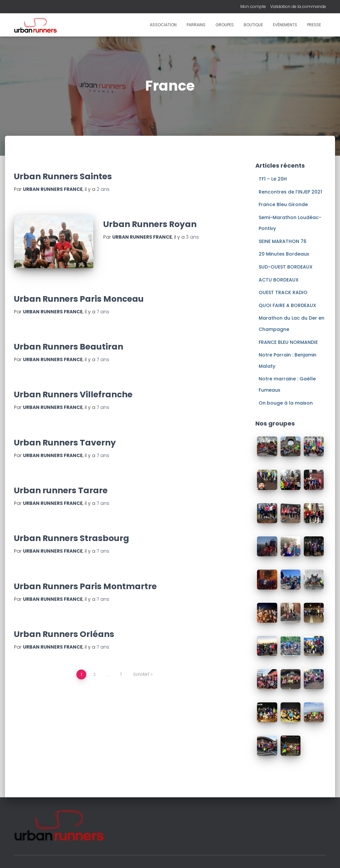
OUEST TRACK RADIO (283, 292)
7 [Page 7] (121, 675)
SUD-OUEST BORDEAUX (286, 267)
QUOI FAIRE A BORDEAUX (287, 305)
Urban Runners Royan (150, 224)
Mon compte (253, 6)
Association (163, 25)
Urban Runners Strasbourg (72, 539)
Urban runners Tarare (61, 491)
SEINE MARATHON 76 (283, 241)
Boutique (253, 25)
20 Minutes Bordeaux (284, 254)
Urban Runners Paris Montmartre (85, 587)
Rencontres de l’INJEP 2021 (290, 192)
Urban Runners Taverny (65, 443)
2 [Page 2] (94, 675)
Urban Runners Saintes (63, 176)
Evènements (285, 25)
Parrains (196, 25)
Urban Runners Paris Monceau (79, 299)
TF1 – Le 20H (273, 179)
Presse (314, 25)
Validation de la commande (298, 6)
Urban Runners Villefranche (73, 395)
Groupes (225, 25)
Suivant (141, 675)
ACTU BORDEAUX (279, 280)
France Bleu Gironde (283, 204)
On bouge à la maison (286, 403)
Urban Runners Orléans (64, 634)
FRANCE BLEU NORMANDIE (288, 342)
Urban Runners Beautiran (69, 347)
